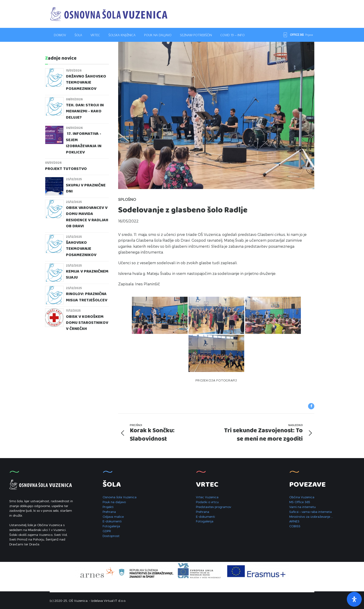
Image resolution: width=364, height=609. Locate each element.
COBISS (295, 526)
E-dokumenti (112, 521)
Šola (78, 35)
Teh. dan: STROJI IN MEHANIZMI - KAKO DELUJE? (85, 111)
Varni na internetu (302, 507)
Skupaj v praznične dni (86, 188)
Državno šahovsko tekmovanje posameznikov (86, 83)
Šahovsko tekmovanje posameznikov (81, 249)
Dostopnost (111, 536)
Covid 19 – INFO (232, 35)
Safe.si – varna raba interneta (310, 512)
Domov (60, 35)
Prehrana (109, 512)
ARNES (294, 521)
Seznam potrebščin (196, 35)
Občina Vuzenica (302, 497)
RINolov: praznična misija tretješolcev (87, 297)
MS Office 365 (300, 502)
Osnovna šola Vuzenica (120, 497)
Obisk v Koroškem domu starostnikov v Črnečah (87, 323)
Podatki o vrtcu (207, 502)
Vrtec (95, 35)
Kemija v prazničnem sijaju (87, 275)
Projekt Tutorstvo (66, 169)
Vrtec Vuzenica (207, 497)
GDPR (107, 531)
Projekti (108, 507)
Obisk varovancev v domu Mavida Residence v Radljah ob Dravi (87, 217)
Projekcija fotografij (216, 380)
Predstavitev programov (213, 507)
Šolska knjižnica (122, 35)
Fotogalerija (111, 526)
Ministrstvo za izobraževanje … (311, 517)
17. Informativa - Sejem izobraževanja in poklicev (84, 143)
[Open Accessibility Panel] (354, 599)
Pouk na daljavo (158, 35)
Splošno (127, 199)
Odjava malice (113, 517)
